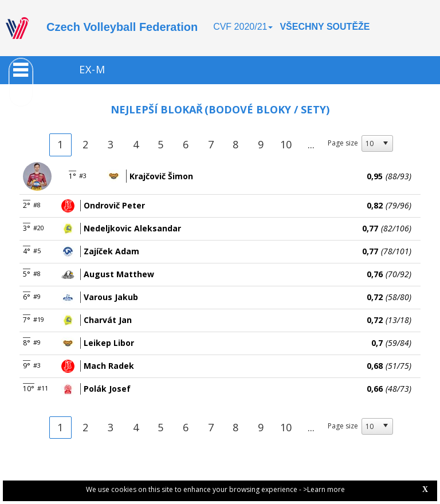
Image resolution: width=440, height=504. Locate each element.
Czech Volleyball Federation (122, 27)
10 (286, 144)
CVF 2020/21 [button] (243, 27)
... (311, 144)
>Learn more (324, 489)
